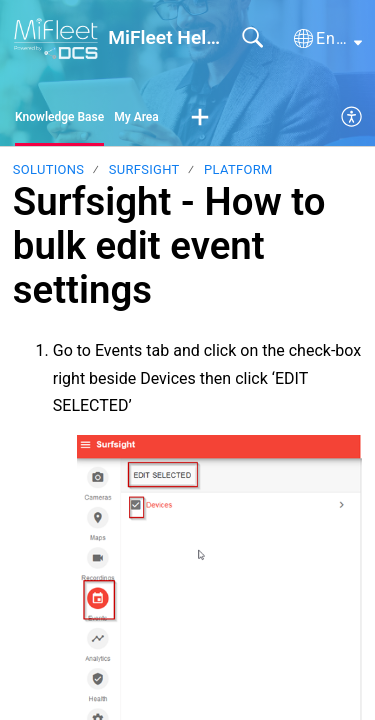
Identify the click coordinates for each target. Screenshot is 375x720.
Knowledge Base (59, 117)
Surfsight (144, 169)
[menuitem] (352, 118)
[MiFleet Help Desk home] (56, 38)
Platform (238, 169)
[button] (328, 39)
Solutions (49, 169)
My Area (136, 117)
